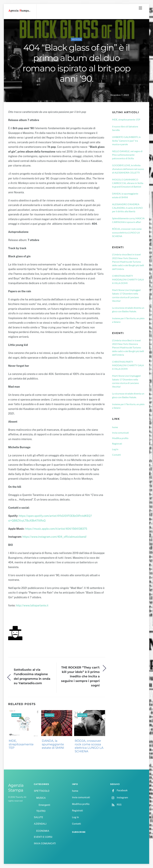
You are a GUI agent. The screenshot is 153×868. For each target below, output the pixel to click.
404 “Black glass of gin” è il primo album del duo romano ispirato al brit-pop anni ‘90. (76, 63)
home (115, 427)
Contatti (116, 455)
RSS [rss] (116, 805)
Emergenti (44, 805)
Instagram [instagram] (119, 798)
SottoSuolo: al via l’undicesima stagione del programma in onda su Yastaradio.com (32, 677)
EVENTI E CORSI (43, 837)
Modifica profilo (120, 438)
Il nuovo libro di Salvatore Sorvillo (125, 128)
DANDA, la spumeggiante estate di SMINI (53, 745)
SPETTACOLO (42, 791)
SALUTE (38, 817)
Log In (115, 449)
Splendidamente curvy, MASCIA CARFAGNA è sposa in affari (128, 220)
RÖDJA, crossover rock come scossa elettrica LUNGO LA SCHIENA (89, 746)
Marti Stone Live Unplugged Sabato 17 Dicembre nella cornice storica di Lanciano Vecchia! (126, 296)
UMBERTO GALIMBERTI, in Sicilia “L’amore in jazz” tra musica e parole (126, 141)
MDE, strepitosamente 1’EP (21, 745)
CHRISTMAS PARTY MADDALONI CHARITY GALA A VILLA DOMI (128, 280)
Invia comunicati (120, 433)
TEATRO (41, 811)
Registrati (117, 444)
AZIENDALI (40, 824)
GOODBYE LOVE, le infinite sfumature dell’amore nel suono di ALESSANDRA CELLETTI (128, 169)
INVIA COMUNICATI (45, 844)
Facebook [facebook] (119, 791)
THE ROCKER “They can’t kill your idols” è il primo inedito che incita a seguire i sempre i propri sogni (80, 677)
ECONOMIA (43, 831)
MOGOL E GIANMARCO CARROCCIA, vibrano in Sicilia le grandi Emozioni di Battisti (128, 183)
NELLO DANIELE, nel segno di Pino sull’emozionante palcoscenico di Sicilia (127, 155)
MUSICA (77, 40)
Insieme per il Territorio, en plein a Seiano (128, 320)
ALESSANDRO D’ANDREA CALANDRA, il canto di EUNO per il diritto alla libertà (127, 208)
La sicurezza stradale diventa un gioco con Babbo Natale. (128, 310)
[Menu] (140, 8)
